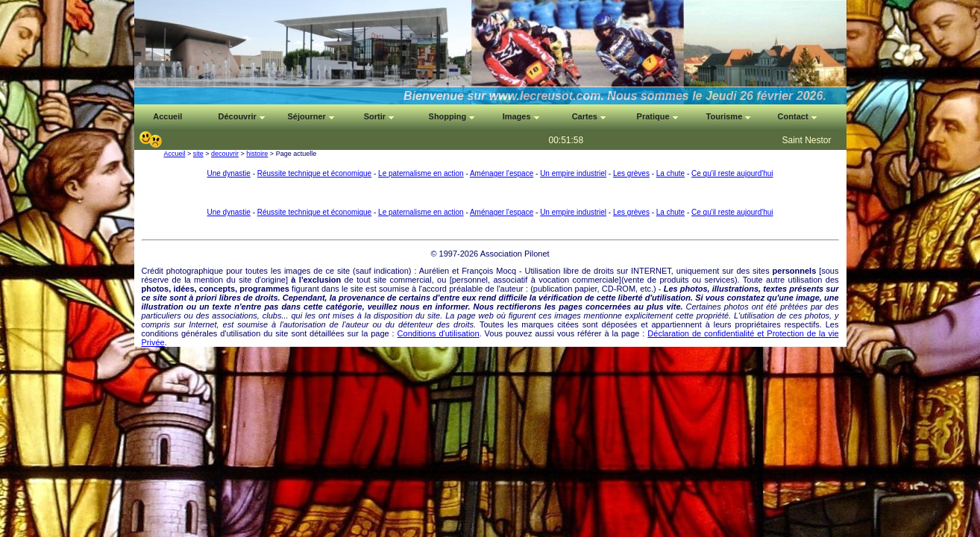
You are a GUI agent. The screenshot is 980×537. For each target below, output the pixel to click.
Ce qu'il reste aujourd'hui (732, 173)
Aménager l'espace (502, 173)
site (198, 154)
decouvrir (225, 154)
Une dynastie (228, 173)
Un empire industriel (573, 173)
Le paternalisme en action (421, 173)
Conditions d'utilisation (439, 333)
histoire (257, 154)
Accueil (175, 154)
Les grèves (631, 173)
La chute (670, 173)
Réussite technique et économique (314, 173)
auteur (512, 289)
